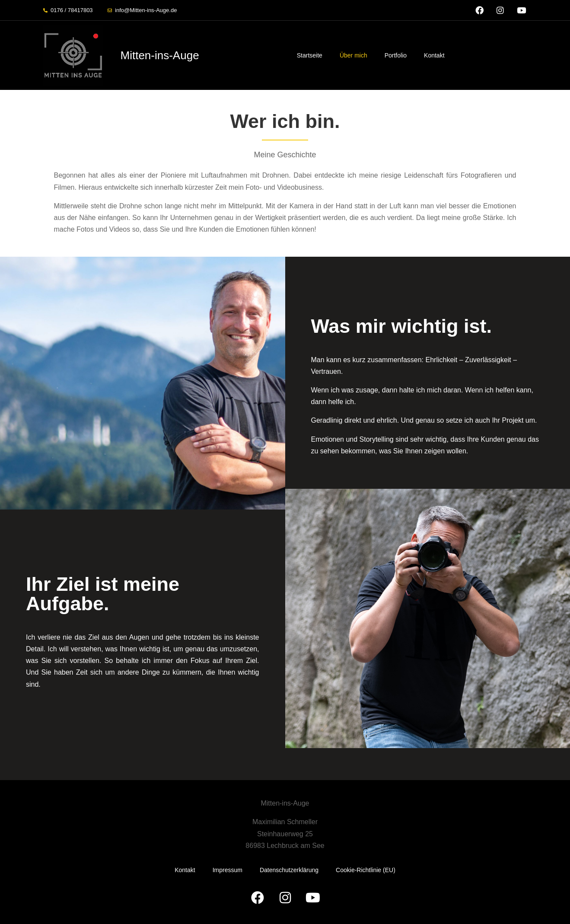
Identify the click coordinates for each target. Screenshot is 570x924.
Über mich (353, 55)
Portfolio (396, 55)
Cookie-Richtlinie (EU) (366, 870)
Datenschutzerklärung (289, 870)
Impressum (228, 870)
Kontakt (434, 55)
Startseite (310, 55)
